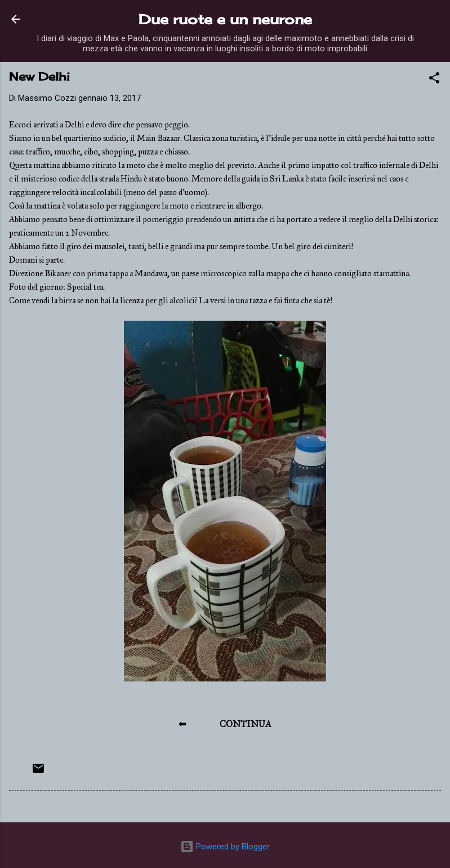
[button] (434, 80)
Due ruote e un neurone (225, 19)
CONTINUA (246, 724)
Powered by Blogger (225, 847)
